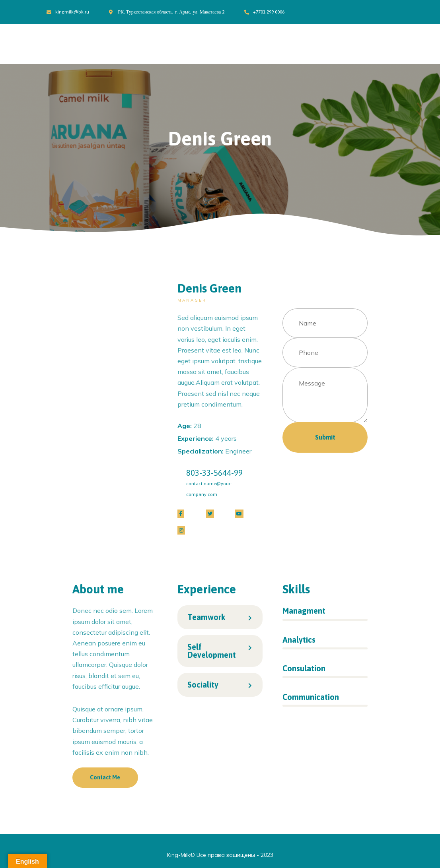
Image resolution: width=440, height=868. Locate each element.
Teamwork (206, 617)
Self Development (212, 651)
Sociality (203, 685)
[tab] (220, 617)
